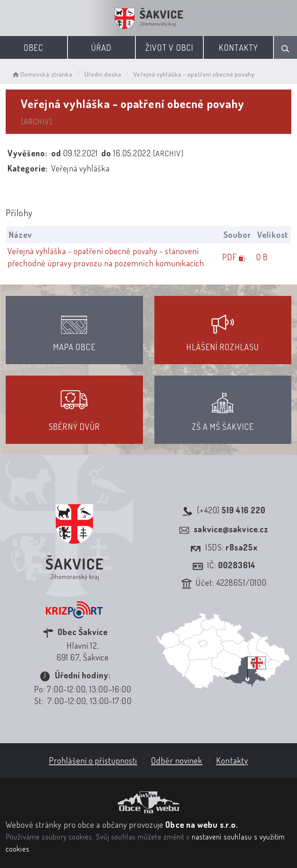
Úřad (101, 47)
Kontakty (238, 47)
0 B (262, 257)
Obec (33, 47)
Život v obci (169, 47)
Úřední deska (103, 74)
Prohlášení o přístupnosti (93, 760)
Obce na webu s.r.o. (202, 824)
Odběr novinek (177, 760)
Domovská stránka (42, 74)
